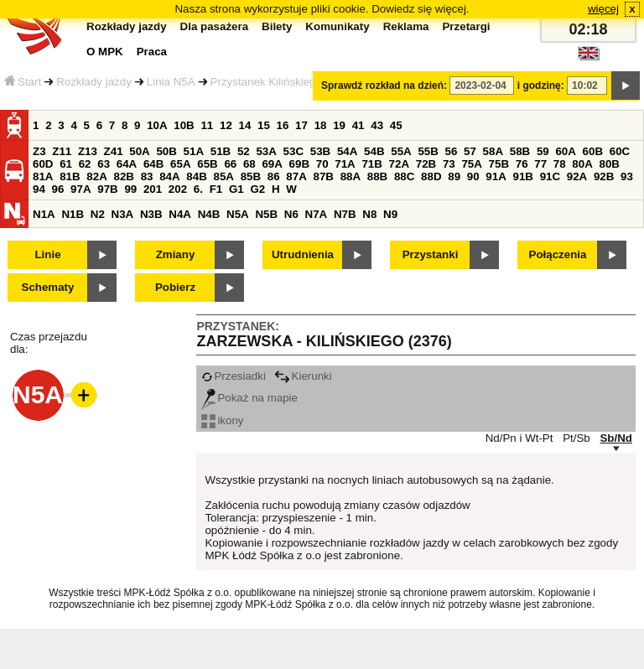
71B (371, 164)
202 (178, 189)
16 (283, 125)
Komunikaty (337, 26)
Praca (152, 52)
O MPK (105, 52)
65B (207, 164)
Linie (47, 254)
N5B (266, 214)
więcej (603, 9)
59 (543, 151)
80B (610, 164)
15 (264, 125)
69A (272, 164)
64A (127, 164)
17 (301, 125)
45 (396, 125)
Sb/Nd (616, 438)
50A (139, 151)
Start (23, 82)
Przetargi (466, 26)
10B (184, 125)
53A (266, 151)
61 (66, 164)
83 (147, 176)
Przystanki (431, 254)
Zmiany (176, 254)
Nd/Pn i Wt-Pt (519, 438)
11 (207, 125)
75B (499, 164)
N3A (123, 214)
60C (620, 151)
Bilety (277, 26)
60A (565, 151)
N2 (98, 214)
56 (452, 151)
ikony (222, 420)
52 (244, 151)
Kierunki (303, 376)
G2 (257, 189)
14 (245, 125)
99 (130, 189)
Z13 (88, 151)
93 (627, 176)
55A (401, 151)
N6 (291, 214)
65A (180, 164)
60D (43, 164)
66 (230, 164)
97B (107, 189)
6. (198, 189)
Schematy (48, 287)
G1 (236, 189)
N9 (390, 214)
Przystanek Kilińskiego (266, 82)
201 (153, 189)
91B (522, 176)
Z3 (39, 151)
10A (157, 125)
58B (520, 151)
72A (399, 164)
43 (377, 125)
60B (593, 151)
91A (496, 176)
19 (339, 125)
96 (58, 189)
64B (153, 164)
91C (550, 176)
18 (321, 125)
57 (470, 151)
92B (604, 176)
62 (85, 164)
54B (374, 151)
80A (582, 164)
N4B (209, 214)
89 (454, 176)
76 (522, 164)
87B (323, 176)
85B (251, 176)
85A (223, 176)
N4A (180, 214)
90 (473, 176)
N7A (317, 214)
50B (166, 151)
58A (493, 151)
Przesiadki (233, 376)
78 (560, 164)
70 (322, 164)
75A (471, 164)
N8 (369, 214)
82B (123, 176)
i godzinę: (541, 86)
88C (404, 176)
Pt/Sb (576, 438)
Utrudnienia (303, 254)
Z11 (62, 151)
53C (293, 151)
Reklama (406, 26)
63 (104, 164)
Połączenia (558, 254)
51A (194, 151)
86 (274, 176)
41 (358, 125)
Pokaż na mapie (249, 398)
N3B (151, 214)
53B (320, 151)
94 (39, 189)
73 (449, 164)
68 (249, 164)
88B (377, 176)
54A (347, 151)
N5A (238, 214)
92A (577, 176)
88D (431, 176)
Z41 (114, 151)
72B (426, 164)
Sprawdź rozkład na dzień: (384, 86)
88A (351, 176)
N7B (345, 214)
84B (196, 176)
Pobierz (175, 287)
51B (221, 151)
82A (96, 176)
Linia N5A (171, 82)
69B (299, 164)
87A (296, 176)
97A (80, 189)
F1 (216, 189)
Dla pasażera (215, 26)
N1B (73, 214)
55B (428, 151)
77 (540, 164)
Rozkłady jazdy (94, 82)
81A (43, 176)
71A (345, 164)
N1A (44, 214)
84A (169, 176)
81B (70, 176)
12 (226, 125)
